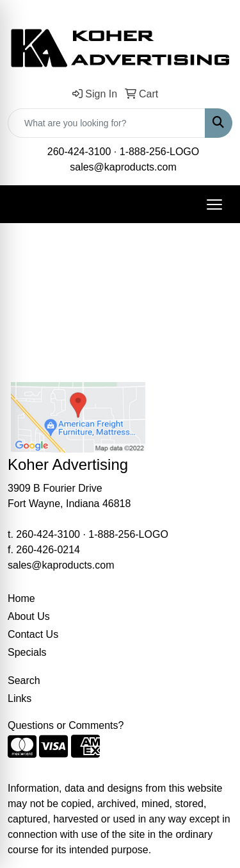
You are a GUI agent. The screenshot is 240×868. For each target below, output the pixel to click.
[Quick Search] (107, 123)
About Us (29, 616)
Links (20, 698)
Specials (27, 652)
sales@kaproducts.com (123, 167)
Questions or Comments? (66, 725)
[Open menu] (214, 204)
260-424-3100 (79, 152)
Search (24, 680)
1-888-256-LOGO (160, 152)
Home (21, 598)
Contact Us (33, 634)
